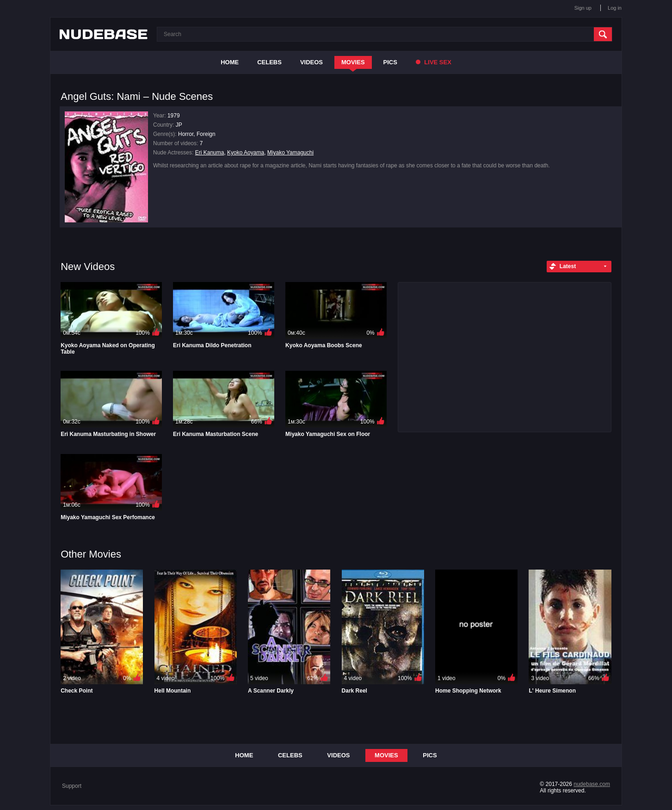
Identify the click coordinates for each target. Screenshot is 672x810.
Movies (353, 62)
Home (230, 62)
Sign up (583, 8)
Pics (390, 62)
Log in (615, 8)
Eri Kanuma (210, 153)
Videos (311, 62)
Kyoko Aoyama (246, 153)
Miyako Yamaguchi (290, 153)
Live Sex (434, 62)
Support (72, 786)
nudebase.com (592, 784)
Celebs (269, 62)
